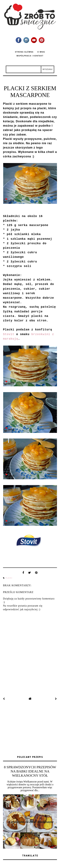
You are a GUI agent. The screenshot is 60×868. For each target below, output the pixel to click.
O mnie (41, 52)
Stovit (9, 334)
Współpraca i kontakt (30, 56)
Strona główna (24, 52)
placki (9, 578)
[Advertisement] (30, 728)
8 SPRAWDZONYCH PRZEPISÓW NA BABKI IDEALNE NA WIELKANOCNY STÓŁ (30, 771)
